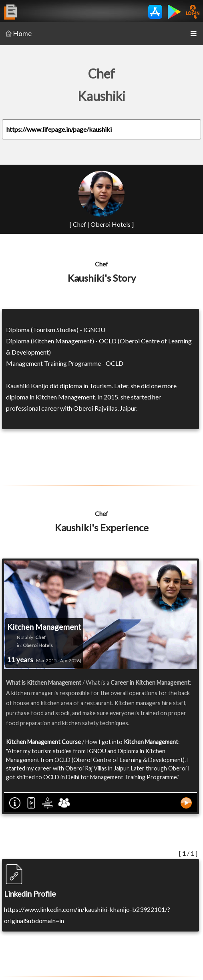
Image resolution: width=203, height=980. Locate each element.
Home (19, 33)
